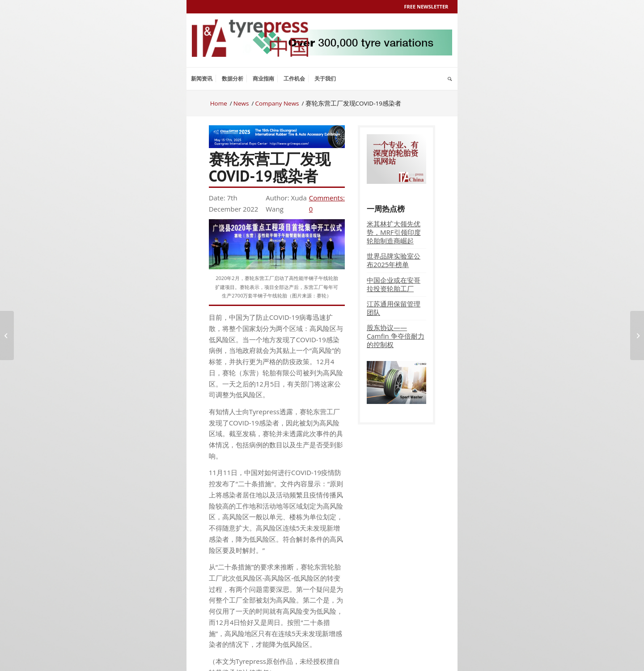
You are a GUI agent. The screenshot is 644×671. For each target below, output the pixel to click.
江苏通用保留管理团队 (394, 308)
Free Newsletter (426, 6)
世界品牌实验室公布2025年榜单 (394, 260)
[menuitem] (202, 79)
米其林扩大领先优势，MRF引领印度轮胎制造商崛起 (394, 232)
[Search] (450, 79)
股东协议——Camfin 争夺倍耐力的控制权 (396, 336)
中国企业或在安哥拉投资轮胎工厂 (394, 284)
